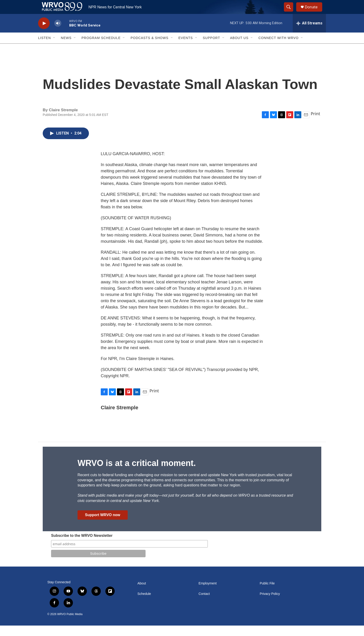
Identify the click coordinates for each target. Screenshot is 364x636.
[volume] (58, 34)
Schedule (144, 604)
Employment (208, 594)
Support (211, 48)
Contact (204, 604)
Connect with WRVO (278, 48)
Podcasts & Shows (149, 48)
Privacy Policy (270, 604)
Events (186, 48)
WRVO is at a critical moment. (137, 474)
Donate (314, 12)
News (66, 48)
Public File (267, 594)
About (142, 594)
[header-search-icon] (291, 12)
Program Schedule (101, 48)
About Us (239, 48)
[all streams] (309, 34)
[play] (44, 34)
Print (315, 124)
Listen (44, 48)
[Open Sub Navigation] (54, 48)
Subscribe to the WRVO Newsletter (82, 546)
